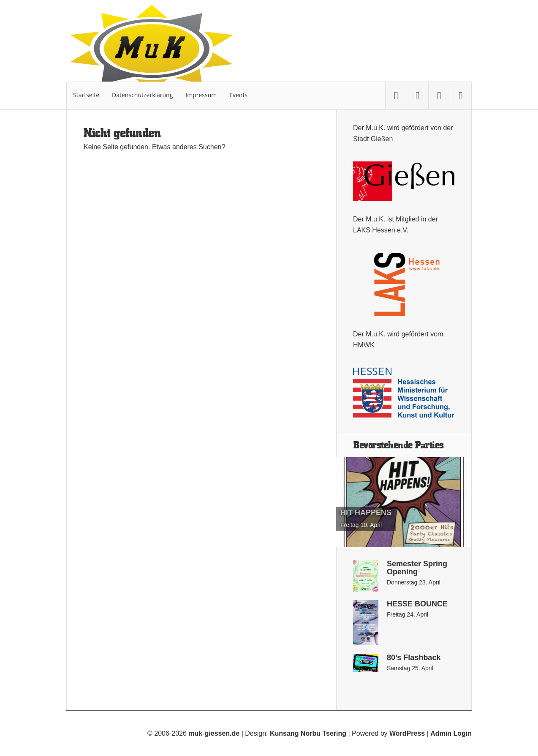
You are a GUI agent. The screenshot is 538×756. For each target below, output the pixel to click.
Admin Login (451, 733)
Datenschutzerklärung (142, 95)
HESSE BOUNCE (417, 604)
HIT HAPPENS (366, 513)
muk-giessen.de (214, 733)
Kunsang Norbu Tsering (308, 733)
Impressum (201, 95)
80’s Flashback (414, 658)
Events (238, 95)
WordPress (407, 733)
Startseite (86, 95)
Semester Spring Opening (417, 568)
